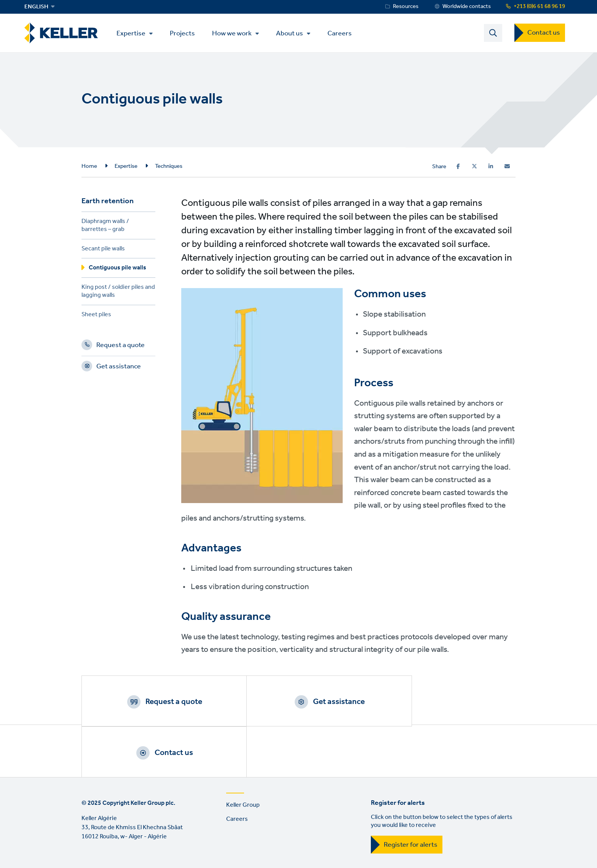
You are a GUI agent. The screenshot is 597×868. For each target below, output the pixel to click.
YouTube (111, 858)
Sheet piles (96, 316)
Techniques (169, 167)
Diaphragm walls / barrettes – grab (105, 227)
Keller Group (243, 757)
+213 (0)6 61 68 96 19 (539, 6)
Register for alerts (411, 796)
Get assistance (119, 368)
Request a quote (121, 347)
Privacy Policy (146, 827)
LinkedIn (89, 858)
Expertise (134, 34)
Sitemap (244, 827)
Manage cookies (198, 827)
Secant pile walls (103, 250)
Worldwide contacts (467, 6)
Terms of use (99, 827)
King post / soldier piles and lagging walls (118, 293)
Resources (406, 6)
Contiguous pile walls (117, 270)
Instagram (132, 858)
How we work (235, 34)
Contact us (544, 33)
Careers (342, 33)
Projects (185, 33)
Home (89, 167)
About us (292, 34)
